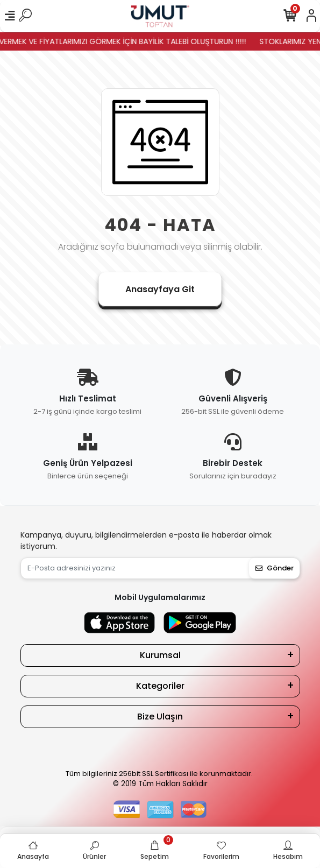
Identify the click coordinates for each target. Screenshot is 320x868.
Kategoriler (160, 686)
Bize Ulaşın (160, 717)
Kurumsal (160, 655)
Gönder (275, 568)
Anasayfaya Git (160, 289)
